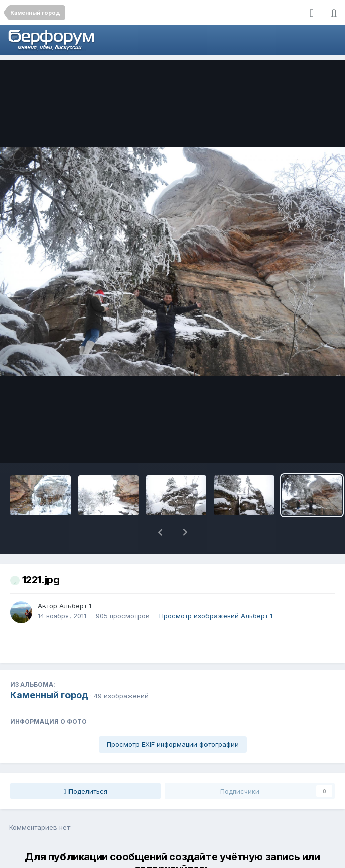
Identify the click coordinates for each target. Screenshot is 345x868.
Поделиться (86, 765)
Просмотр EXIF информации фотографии (173, 718)
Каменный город (49, 669)
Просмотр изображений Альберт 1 (216, 590)
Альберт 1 (75, 580)
